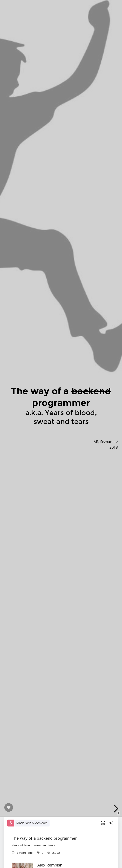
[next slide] (115, 809)
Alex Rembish (50, 865)
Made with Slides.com (32, 823)
